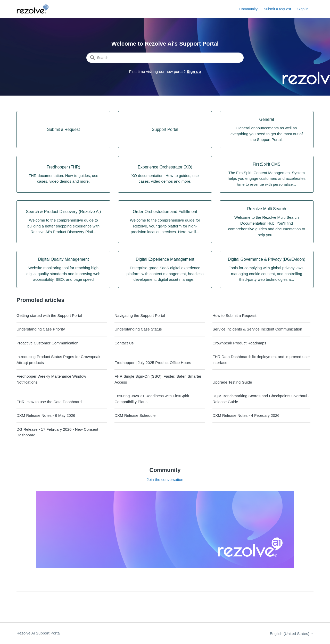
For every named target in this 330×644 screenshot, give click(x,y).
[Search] (165, 58)
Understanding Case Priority (41, 329)
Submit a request (277, 9)
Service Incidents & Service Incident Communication (257, 329)
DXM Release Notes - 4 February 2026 (246, 415)
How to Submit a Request (234, 315)
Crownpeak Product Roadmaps (239, 343)
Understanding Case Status (138, 329)
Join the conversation (165, 480)
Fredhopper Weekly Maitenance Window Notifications (51, 379)
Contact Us (124, 343)
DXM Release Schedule (135, 415)
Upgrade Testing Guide (232, 382)
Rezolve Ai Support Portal (39, 633)
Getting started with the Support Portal (49, 315)
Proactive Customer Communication (47, 343)
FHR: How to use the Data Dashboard (49, 402)
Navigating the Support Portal (140, 315)
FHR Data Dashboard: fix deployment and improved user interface (261, 360)
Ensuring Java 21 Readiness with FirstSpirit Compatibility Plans (152, 399)
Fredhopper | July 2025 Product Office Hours (153, 363)
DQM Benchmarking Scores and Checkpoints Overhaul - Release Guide (261, 399)
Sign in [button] (303, 9)
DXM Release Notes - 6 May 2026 (46, 415)
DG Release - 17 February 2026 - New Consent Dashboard (57, 432)
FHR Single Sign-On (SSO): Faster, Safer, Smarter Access (158, 379)
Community (248, 9)
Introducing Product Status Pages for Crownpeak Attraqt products (58, 360)
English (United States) (292, 634)
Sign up (194, 71)
